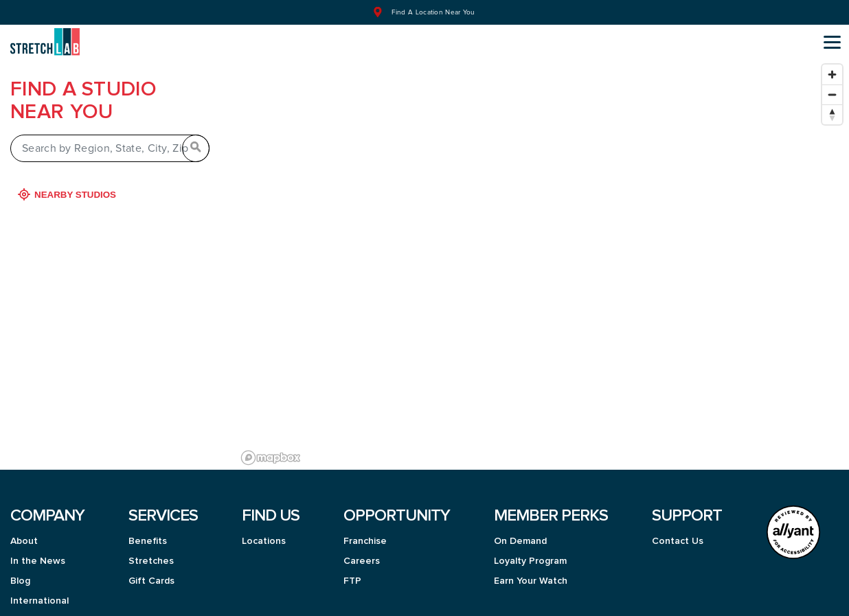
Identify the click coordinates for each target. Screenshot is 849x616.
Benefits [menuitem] (148, 534)
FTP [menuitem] (352, 573)
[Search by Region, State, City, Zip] (110, 141)
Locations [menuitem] (264, 534)
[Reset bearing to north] (832, 107)
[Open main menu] (832, 42)
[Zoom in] (832, 67)
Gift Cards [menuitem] (151, 573)
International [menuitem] (39, 593)
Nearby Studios (68, 187)
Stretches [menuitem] (151, 554)
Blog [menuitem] (20, 573)
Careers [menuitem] (362, 554)
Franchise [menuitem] (365, 534)
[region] (543, 256)
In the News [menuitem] (38, 554)
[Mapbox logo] (271, 450)
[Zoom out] (832, 87)
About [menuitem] (24, 534)
